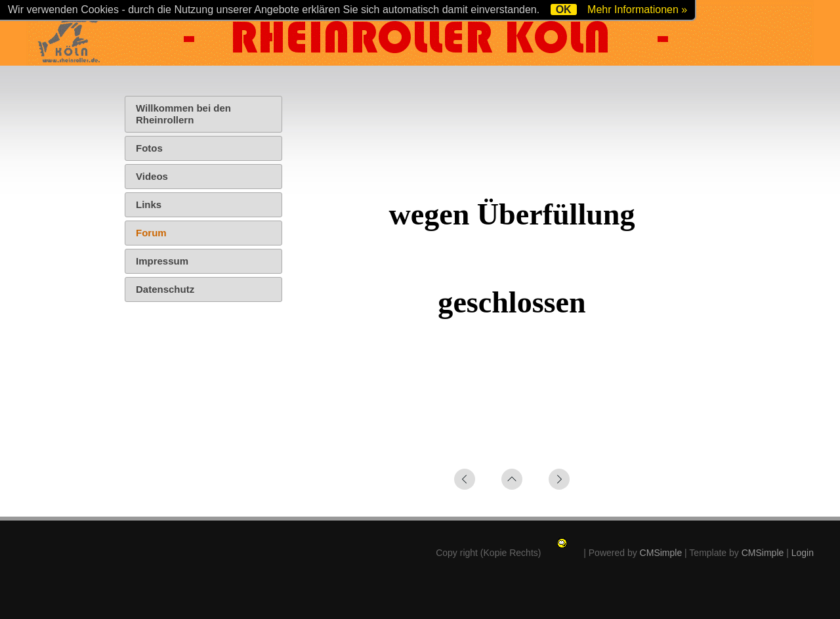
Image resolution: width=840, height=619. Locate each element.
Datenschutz (165, 289)
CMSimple (661, 553)
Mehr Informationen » (637, 10)
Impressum (162, 261)
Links (149, 204)
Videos (152, 176)
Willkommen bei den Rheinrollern (183, 114)
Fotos (149, 148)
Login (803, 553)
